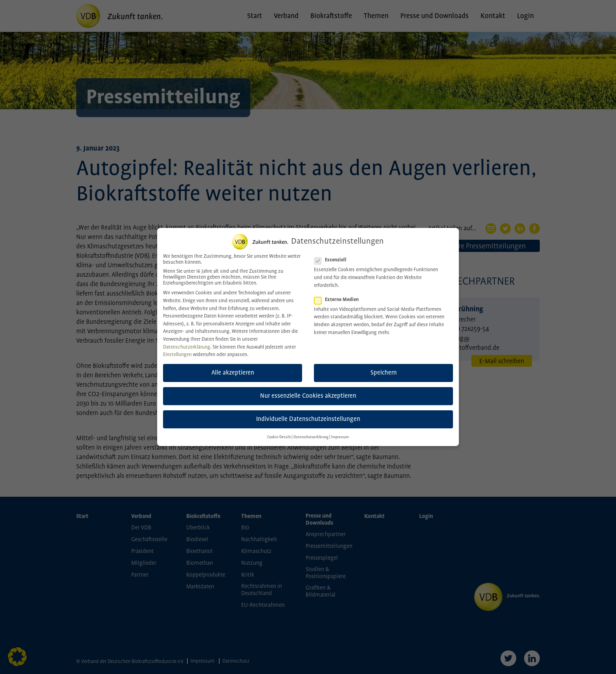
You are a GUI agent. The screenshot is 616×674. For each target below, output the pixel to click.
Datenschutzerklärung (187, 342)
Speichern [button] (384, 368)
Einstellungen (177, 350)
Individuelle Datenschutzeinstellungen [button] (308, 414)
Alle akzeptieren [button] (233, 368)
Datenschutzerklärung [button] (311, 432)
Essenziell (333, 255)
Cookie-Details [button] (279, 432)
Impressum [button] (340, 432)
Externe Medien (339, 294)
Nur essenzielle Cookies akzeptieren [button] (308, 391)
